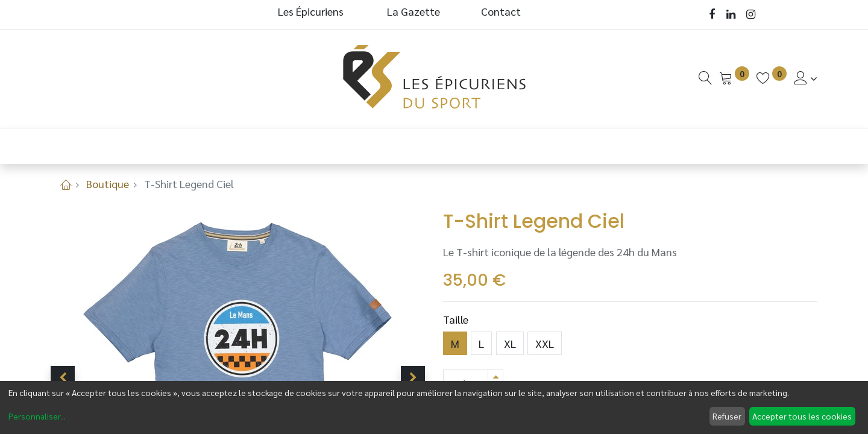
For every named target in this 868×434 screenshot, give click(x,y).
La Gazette (415, 11)
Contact (501, 11)
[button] (63, 378)
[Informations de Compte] (806, 78)
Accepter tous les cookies (802, 416)
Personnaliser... (37, 416)
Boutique (108, 184)
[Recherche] (705, 78)
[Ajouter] (495, 376)
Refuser (727, 416)
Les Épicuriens (311, 11)
